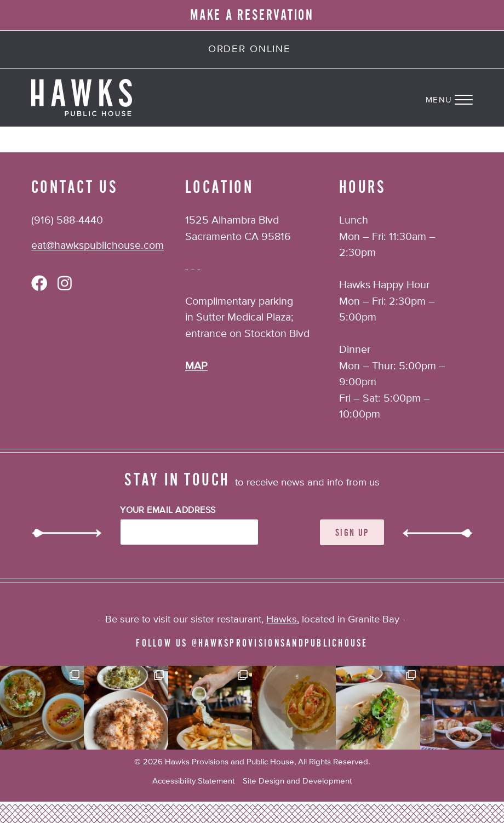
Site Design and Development (297, 781)
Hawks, (283, 620)
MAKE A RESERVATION (252, 15)
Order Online (250, 49)
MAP (196, 366)
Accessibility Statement (193, 781)
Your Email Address (168, 511)
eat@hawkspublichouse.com (98, 246)
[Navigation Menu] (465, 98)
